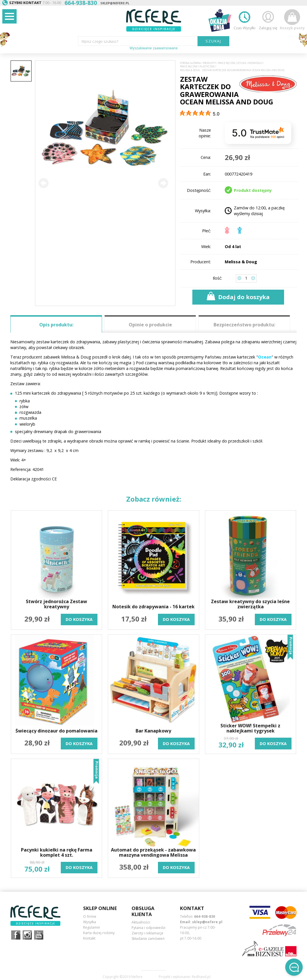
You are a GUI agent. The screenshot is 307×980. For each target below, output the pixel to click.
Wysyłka (90, 922)
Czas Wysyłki (245, 20)
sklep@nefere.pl (115, 3)
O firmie (90, 916)
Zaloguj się (268, 20)
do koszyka (79, 619)
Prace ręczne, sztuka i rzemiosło (240, 63)
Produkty (209, 63)
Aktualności (141, 922)
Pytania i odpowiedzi (148, 928)
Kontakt (89, 938)
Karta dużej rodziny (99, 933)
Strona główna (190, 63)
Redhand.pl (201, 977)
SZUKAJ (213, 41)
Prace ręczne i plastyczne (197, 67)
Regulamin (92, 927)
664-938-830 (205, 916)
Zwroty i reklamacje (147, 933)
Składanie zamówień (148, 939)
